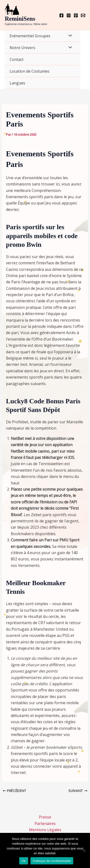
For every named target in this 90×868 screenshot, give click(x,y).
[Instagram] (69, 15)
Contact (17, 59)
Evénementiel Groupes (30, 36)
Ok (24, 861)
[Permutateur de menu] (69, 36)
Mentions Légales (45, 830)
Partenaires (45, 824)
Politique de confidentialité (52, 861)
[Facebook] (61, 15)
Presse (45, 817)
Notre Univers (22, 48)
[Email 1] (83, 15)
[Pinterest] (76, 15)
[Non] (84, 850)
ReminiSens (20, 19)
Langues (17, 83)
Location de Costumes (30, 71)
